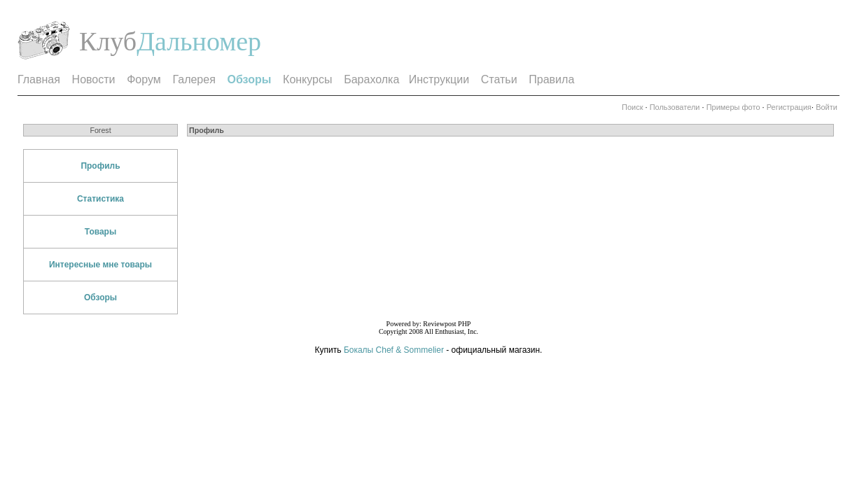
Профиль (100, 166)
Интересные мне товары (100, 265)
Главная (39, 79)
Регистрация (789, 107)
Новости (94, 79)
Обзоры (100, 297)
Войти (827, 107)
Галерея (194, 79)
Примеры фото (733, 107)
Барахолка (371, 79)
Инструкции (439, 79)
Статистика (100, 199)
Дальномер (199, 41)
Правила (551, 79)
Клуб (108, 41)
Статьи (499, 79)
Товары (100, 232)
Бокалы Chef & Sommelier (395, 350)
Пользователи (675, 107)
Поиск (632, 107)
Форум (144, 79)
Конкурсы (307, 79)
